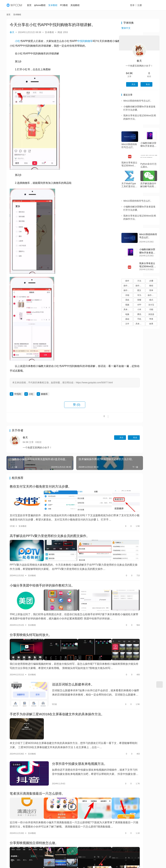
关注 (93, 446)
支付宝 (151, 305)
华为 (139, 295)
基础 (127, 319)
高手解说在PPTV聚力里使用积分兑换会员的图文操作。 (50, 541)
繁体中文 (126, 28)
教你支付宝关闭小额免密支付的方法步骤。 (41, 496)
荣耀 (139, 300)
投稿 (154, 5)
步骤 (151, 281)
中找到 (81, 41)
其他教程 (77, 5)
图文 (139, 290)
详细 (127, 295)
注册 (143, 5)
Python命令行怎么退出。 (148, 165)
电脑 (127, 314)
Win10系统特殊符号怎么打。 (138, 101)
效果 (151, 324)
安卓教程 (55, 5)
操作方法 (127, 286)
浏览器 (151, 314)
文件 (127, 324)
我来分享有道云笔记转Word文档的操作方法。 (129, 164)
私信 (107, 446)
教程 (151, 286)
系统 (127, 300)
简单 (151, 290)
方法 (139, 281)
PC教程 (66, 5)
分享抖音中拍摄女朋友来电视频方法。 (71, 749)
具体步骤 (127, 309)
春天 (12, 32)
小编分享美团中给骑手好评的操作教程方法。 (42, 586)
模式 (151, 300)
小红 (18, 41)
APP (139, 305)
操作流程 (127, 290)
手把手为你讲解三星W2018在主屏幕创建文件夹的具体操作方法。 (57, 704)
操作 (127, 281)
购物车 (89, 41)
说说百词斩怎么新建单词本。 (65, 676)
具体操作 (139, 324)
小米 (139, 309)
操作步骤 (139, 286)
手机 (139, 319)
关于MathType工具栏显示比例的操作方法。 (129, 185)
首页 (31, 5)
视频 (127, 305)
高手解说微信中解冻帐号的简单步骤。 (148, 185)
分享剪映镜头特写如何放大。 (31, 631)
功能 (151, 309)
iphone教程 (42, 5)
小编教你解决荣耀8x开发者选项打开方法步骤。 (148, 145)
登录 (136, 5)
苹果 (151, 319)
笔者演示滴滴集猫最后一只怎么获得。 (37, 777)
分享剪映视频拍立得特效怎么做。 (34, 822)
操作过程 (152, 295)
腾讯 (139, 314)
